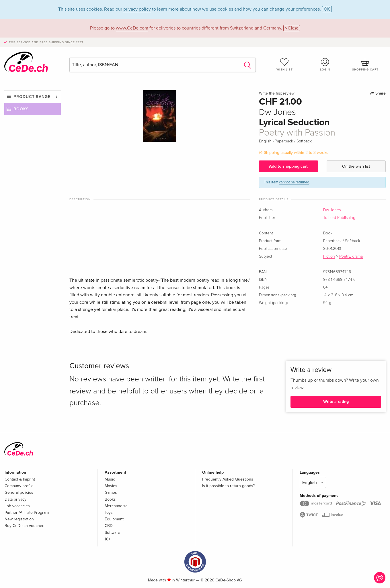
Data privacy (15, 499)
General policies (19, 492)
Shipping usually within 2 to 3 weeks (296, 153)
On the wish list (356, 166)
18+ (108, 539)
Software (112, 533)
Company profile (19, 486)
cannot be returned (294, 182)
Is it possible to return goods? (228, 486)
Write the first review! (277, 93)
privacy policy (137, 9)
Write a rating (336, 402)
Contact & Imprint (20, 479)
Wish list (285, 64)
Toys (109, 512)
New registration (19, 519)
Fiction (329, 256)
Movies (111, 486)
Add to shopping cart (288, 166)
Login (325, 64)
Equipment (114, 519)
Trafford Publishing (339, 218)
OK (327, 9)
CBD (109, 526)
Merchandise (116, 506)
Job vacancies (17, 506)
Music (110, 479)
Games (111, 492)
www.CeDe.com (132, 28)
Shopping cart (365, 64)
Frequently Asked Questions (228, 479)
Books (21, 109)
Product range (32, 97)
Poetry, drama (351, 256)
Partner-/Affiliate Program (27, 512)
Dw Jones (332, 210)
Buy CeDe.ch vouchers (25, 526)
